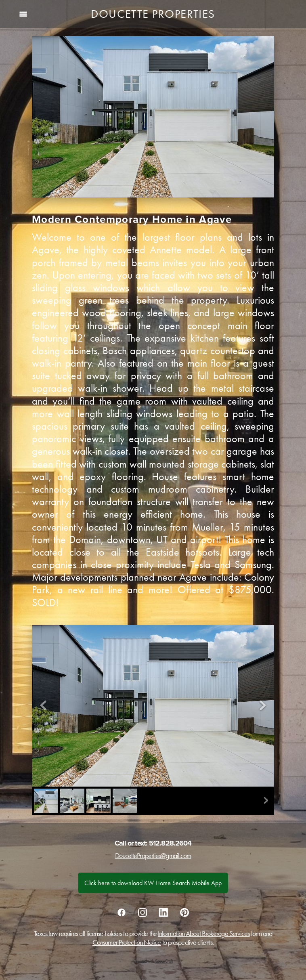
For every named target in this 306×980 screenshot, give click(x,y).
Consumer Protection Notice (127, 942)
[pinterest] (184, 912)
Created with (153, 961)
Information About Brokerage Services (204, 934)
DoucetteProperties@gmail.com (153, 856)
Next (263, 706)
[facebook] (122, 912)
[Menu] (23, 14)
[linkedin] (163, 912)
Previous (43, 706)
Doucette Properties (153, 14)
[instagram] (143, 912)
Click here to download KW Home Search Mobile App (153, 883)
